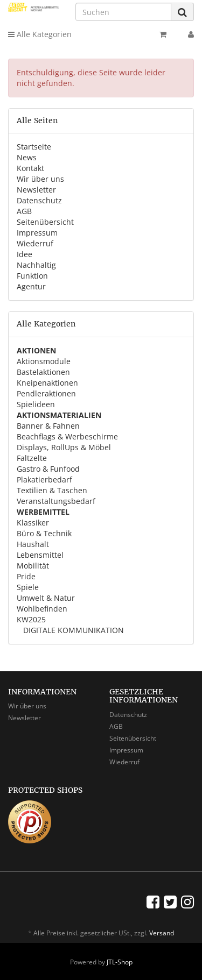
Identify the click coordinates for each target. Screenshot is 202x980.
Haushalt (33, 544)
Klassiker (33, 523)
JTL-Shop (120, 962)
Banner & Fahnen (48, 426)
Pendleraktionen (46, 393)
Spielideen (36, 404)
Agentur (31, 286)
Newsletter (36, 190)
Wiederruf (35, 243)
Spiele (28, 587)
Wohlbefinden (42, 609)
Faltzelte (32, 458)
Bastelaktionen (43, 372)
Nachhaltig (36, 265)
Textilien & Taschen (52, 490)
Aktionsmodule (44, 361)
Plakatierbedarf (44, 480)
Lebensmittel (40, 555)
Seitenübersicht (45, 222)
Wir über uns (40, 179)
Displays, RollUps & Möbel (64, 447)
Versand (162, 933)
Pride (26, 576)
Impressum (37, 233)
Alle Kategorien (40, 34)
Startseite (34, 147)
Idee (25, 254)
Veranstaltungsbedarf (56, 501)
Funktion (32, 276)
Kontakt (30, 168)
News (27, 157)
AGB (24, 211)
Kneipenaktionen (47, 383)
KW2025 (31, 619)
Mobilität (33, 566)
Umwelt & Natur (46, 598)
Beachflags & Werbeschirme (67, 436)
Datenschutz (39, 200)
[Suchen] (123, 12)
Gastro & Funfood (48, 469)
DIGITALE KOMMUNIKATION (72, 630)
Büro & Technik (44, 533)
